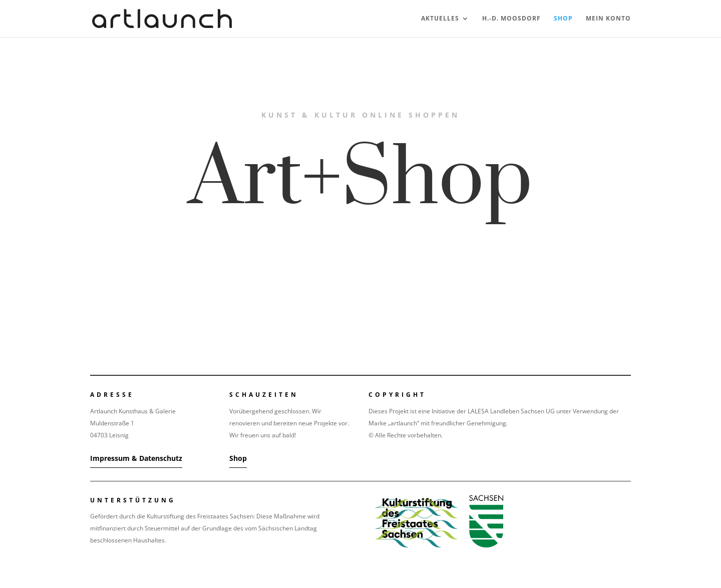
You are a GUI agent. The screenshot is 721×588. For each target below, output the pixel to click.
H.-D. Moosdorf (511, 19)
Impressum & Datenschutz (136, 458)
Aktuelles (440, 19)
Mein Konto (608, 19)
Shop (563, 19)
